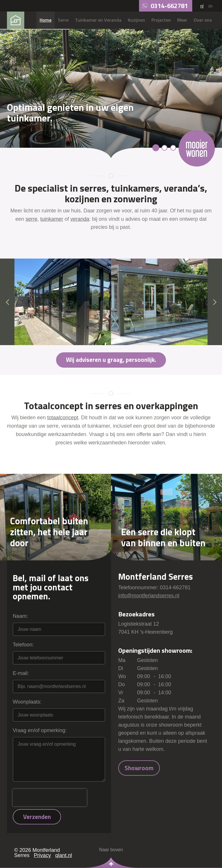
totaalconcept (63, 418)
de (210, 6)
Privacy (42, 855)
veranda (80, 219)
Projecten (161, 20)
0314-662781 (169, 6)
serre (31, 219)
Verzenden (37, 817)
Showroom (139, 768)
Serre (63, 20)
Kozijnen (136, 20)
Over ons (203, 20)
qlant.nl (64, 855)
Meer (182, 20)
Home (46, 20)
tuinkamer (52, 219)
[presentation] (50, 798)
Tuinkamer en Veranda (98, 20)
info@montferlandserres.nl (149, 596)
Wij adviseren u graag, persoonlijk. (111, 360)
